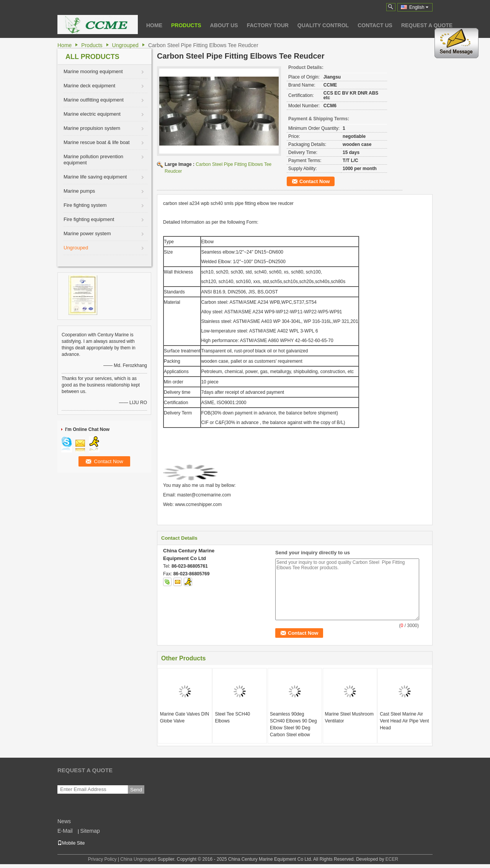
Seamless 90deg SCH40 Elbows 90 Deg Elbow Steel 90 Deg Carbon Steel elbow (293, 724)
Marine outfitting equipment (94, 100)
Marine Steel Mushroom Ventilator (349, 717)
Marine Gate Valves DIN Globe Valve (185, 717)
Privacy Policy (102, 859)
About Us (224, 25)
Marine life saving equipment (95, 177)
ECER (392, 859)
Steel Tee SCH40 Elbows (232, 717)
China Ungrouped (138, 859)
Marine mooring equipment (93, 71)
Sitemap (90, 831)
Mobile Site (71, 843)
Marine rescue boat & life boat (97, 142)
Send (136, 790)
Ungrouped (125, 45)
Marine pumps (79, 191)
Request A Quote (427, 25)
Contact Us (375, 25)
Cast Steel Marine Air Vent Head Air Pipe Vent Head (404, 721)
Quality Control (323, 25)
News (64, 821)
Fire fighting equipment (89, 219)
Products (186, 25)
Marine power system (87, 233)
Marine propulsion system (92, 128)
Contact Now (314, 181)
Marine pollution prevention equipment (93, 160)
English (419, 7)
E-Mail (65, 831)
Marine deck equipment (89, 86)
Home (154, 25)
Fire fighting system (85, 205)
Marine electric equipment (92, 114)
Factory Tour (268, 25)
